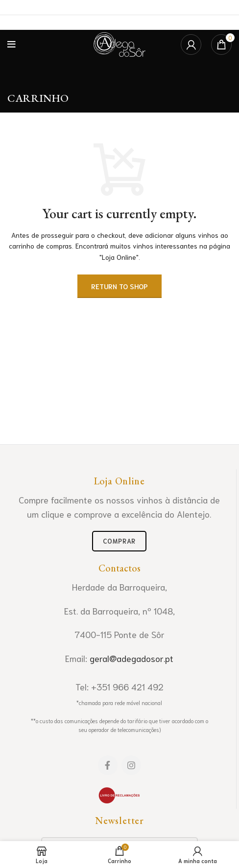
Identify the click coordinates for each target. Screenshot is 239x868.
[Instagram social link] (131, 765)
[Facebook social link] (108, 765)
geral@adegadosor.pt (131, 658)
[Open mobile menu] (12, 45)
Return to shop (119, 286)
